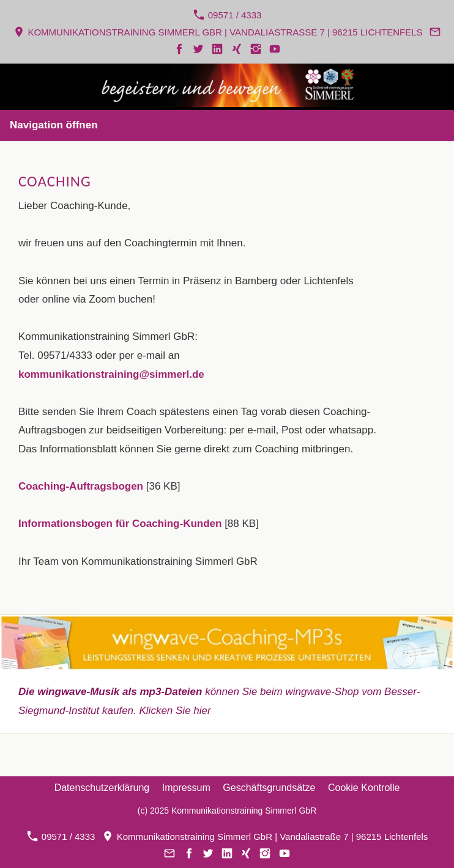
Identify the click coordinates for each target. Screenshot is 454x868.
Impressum (186, 788)
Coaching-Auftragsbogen (81, 486)
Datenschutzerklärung (102, 788)
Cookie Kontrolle (364, 788)
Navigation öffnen (54, 125)
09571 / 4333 (227, 15)
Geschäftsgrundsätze (269, 788)
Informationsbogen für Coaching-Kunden (120, 524)
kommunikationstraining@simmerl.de (111, 374)
